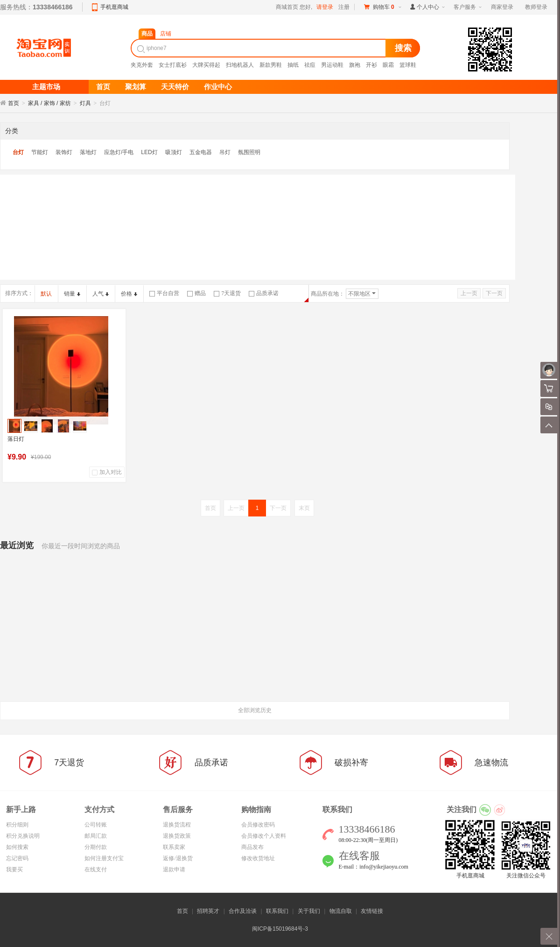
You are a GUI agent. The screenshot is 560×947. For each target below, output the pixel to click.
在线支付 (96, 869)
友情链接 (372, 911)
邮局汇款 (96, 836)
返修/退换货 (178, 858)
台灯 (18, 152)
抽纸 (293, 65)
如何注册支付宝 (104, 858)
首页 (14, 103)
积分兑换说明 (23, 836)
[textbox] (259, 48)
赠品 (196, 293)
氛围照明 (249, 152)
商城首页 (287, 7)
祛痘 (310, 65)
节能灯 (40, 152)
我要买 (14, 869)
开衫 (371, 65)
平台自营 (164, 293)
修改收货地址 (258, 858)
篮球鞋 (408, 65)
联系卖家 (174, 847)
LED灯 (149, 152)
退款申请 (174, 869)
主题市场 (46, 87)
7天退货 (227, 293)
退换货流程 (177, 825)
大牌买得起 (206, 65)
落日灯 (16, 439)
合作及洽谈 (243, 911)
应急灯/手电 (119, 152)
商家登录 (502, 7)
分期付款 (96, 847)
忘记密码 (17, 858)
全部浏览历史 (255, 710)
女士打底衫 (173, 65)
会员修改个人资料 (264, 836)
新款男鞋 (271, 65)
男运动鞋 (332, 65)
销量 (72, 294)
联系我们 (277, 911)
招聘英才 (208, 911)
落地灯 (88, 152)
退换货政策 (177, 836)
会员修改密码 (258, 825)
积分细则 (17, 825)
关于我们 (309, 911)
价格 (129, 294)
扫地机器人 (240, 65)
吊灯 (225, 152)
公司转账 (96, 825)
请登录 (325, 7)
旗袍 (355, 65)
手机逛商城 (114, 7)
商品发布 (252, 847)
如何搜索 (17, 847)
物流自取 (341, 911)
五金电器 (201, 152)
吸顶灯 (174, 152)
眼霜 (388, 65)
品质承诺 (264, 293)
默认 (46, 294)
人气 (101, 294)
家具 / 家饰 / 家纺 (49, 103)
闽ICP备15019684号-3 (280, 929)
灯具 (85, 103)
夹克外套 (142, 65)
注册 (344, 7)
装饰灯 (64, 152)
